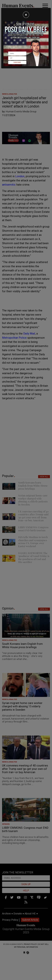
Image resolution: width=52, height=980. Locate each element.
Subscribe (17, 62)
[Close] (26, 15)
